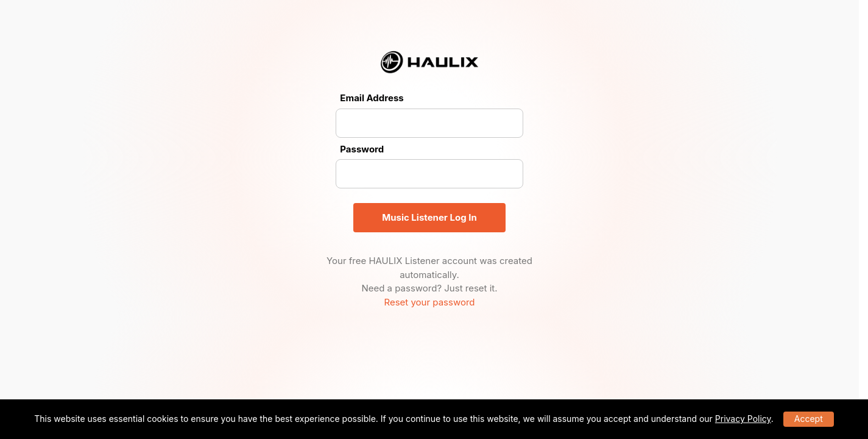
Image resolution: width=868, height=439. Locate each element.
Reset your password (429, 302)
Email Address (372, 98)
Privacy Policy (743, 419)
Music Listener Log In (429, 217)
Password (362, 149)
